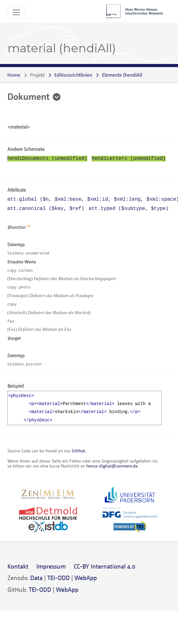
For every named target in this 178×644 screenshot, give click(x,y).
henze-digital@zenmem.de (112, 466)
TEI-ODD (58, 578)
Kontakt (18, 566)
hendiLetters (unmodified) (129, 159)
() (123, 75)
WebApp (86, 578)
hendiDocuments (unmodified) (47, 159)
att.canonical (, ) (46, 209)
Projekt (37, 75)
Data (36, 578)
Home (14, 75)
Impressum (51, 566)
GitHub (79, 451)
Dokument (29, 96)
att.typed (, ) (129, 209)
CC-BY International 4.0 (105, 566)
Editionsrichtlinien (73, 75)
